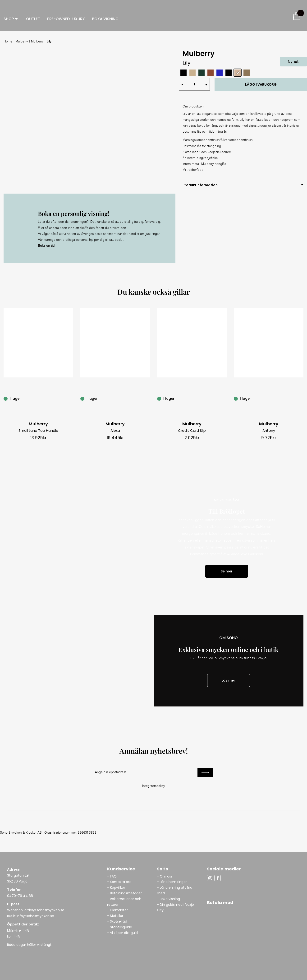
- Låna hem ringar (172, 882)
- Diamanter (117, 910)
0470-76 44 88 (20, 896)
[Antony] (301, 398)
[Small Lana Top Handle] (71, 398)
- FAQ (112, 876)
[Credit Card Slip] (224, 398)
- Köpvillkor (116, 887)
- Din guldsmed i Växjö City (175, 907)
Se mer (227, 571)
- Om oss (165, 876)
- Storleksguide (120, 927)
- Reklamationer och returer (124, 902)
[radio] (183, 73)
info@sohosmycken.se (35, 916)
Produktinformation (200, 185)
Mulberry (22, 42)
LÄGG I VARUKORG (261, 84)
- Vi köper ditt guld (122, 933)
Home (8, 42)
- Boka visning (168, 899)
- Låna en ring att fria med (175, 890)
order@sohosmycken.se (44, 910)
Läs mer (228, 680)
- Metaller (115, 916)
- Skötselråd (117, 921)
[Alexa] (147, 398)
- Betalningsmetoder (124, 893)
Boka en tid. (47, 246)
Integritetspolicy (154, 786)
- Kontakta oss (119, 882)
